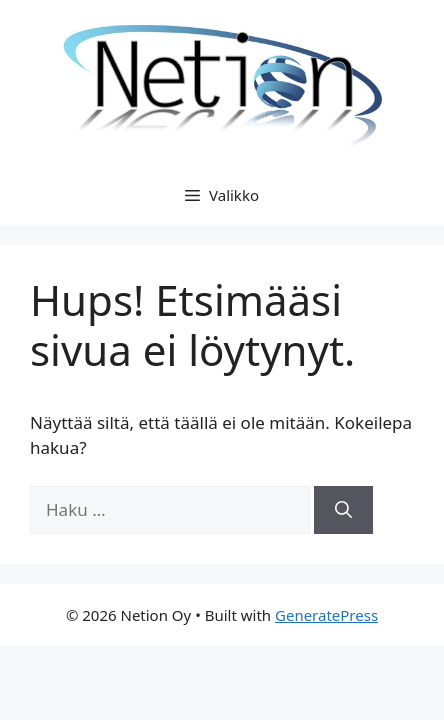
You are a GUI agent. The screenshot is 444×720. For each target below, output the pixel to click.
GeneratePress (326, 615)
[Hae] (343, 510)
